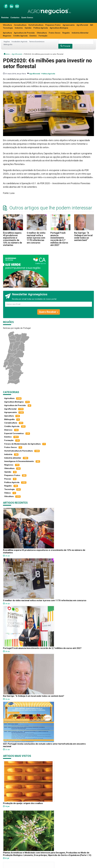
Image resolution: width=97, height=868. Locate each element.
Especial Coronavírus (14, 433)
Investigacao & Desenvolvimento (19, 461)
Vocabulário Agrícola (19, 42)
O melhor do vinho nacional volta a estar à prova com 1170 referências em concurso (36, 238)
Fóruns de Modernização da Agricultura (22, 444)
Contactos (15, 18)
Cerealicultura (20, 25)
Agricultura (9, 398)
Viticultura (7, 25)
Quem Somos (27, 18)
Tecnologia (8, 28)
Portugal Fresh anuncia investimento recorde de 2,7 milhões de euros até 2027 (59, 239)
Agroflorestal (82, 25)
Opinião (28, 28)
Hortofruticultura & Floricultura (18, 451)
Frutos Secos (55, 33)
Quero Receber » (49, 312)
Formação (43, 36)
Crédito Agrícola (20, 36)
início (7, 54)
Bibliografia (8, 44)
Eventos (33, 36)
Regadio (66, 33)
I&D (92, 25)
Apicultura (7, 33)
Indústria (19, 28)
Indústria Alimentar (80, 33)
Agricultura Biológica (59, 28)
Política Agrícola (41, 28)
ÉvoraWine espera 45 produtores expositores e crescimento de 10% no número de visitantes (13, 239)
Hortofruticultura (36, 25)
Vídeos (8, 493)
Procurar (65, 46)
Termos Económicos (37, 42)
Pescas (8, 479)
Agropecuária (69, 25)
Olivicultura (42, 33)
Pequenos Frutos (53, 25)
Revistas (5, 18)
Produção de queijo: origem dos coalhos (23, 803)
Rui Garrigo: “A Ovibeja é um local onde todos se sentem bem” (83, 237)
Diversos (8, 430)
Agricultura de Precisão (24, 33)
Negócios (7, 36)
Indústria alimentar (13, 458)
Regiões (7, 42)
